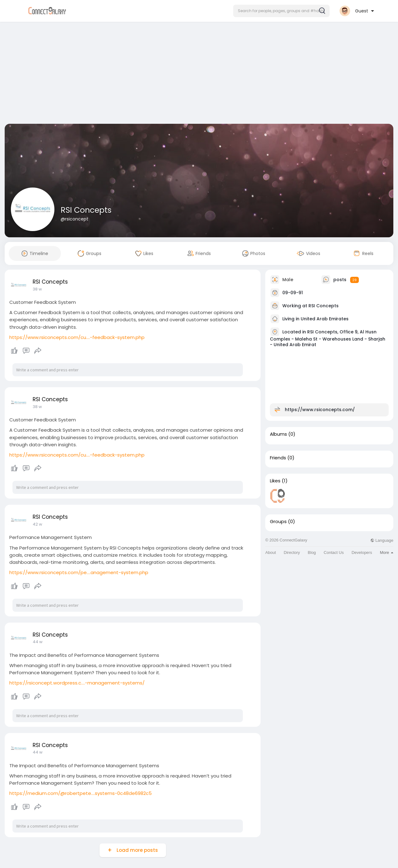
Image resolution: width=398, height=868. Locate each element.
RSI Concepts (86, 210)
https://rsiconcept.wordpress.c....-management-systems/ (77, 683)
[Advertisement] (199, 74)
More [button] (387, 552)
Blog (312, 552)
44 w (38, 642)
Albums (278, 434)
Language (382, 540)
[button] (281, 11)
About (271, 552)
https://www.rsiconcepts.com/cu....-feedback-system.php (77, 337)
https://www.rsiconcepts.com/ (320, 410)
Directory (292, 552)
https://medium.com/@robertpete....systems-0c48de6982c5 (81, 793)
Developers (362, 552)
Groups (278, 522)
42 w (37, 524)
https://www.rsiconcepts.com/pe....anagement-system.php (79, 572)
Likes (275, 481)
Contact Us (334, 552)
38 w (37, 289)
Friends (278, 458)
